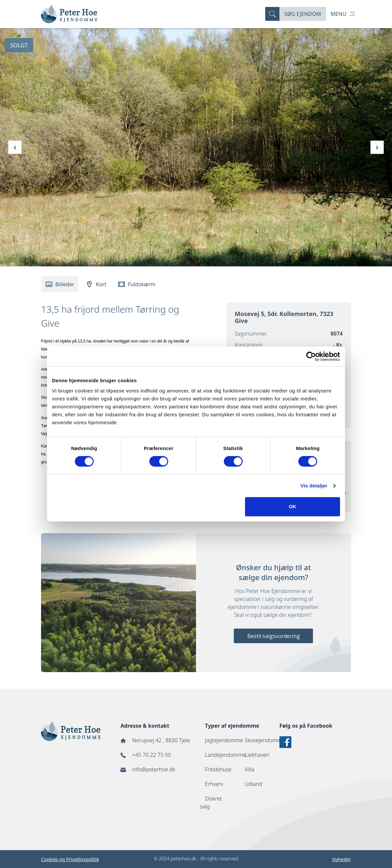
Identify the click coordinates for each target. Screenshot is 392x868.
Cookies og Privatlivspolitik (70, 859)
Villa (249, 769)
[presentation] (15, 147)
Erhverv (214, 784)
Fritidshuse (218, 769)
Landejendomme (225, 755)
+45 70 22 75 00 (151, 755)
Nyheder (342, 859)
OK (293, 506)
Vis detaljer (314, 486)
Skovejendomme (265, 740)
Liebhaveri (257, 755)
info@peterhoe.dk (154, 769)
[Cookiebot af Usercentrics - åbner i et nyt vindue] (311, 356)
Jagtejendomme (224, 740)
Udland (253, 784)
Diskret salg (211, 802)
